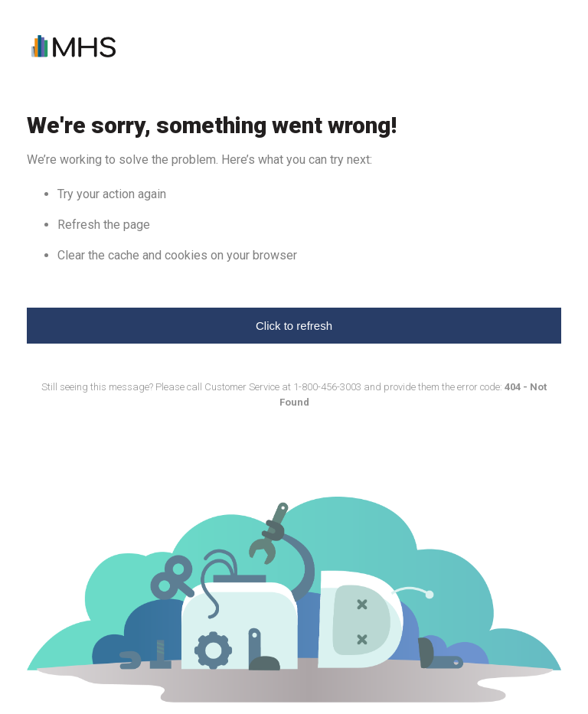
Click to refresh (294, 326)
